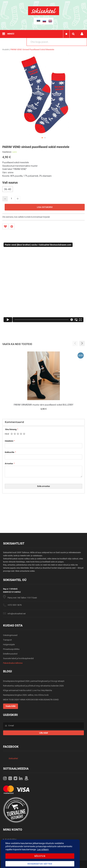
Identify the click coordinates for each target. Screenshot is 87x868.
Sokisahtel (13, 758)
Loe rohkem (43, 849)
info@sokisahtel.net (17, 614)
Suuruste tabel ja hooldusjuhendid (18, 658)
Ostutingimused (10, 635)
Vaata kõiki (11, 706)
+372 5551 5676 (15, 605)
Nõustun (40, 856)
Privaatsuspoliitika (11, 649)
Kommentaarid (14, 422)
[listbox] (43, 189)
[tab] (43, 422)
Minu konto (82, 34)
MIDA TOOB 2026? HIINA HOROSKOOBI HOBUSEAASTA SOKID (31, 700)
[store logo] (44, 14)
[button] (42, 138)
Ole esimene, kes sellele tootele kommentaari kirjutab (26, 217)
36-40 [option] (8, 189)
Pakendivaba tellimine (13, 663)
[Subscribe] (43, 733)
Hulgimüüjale (9, 644)
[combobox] (57, 42)
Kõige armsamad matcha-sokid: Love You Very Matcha (28, 690)
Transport (7, 640)
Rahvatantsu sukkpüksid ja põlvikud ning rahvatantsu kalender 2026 (33, 686)
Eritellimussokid (10, 654)
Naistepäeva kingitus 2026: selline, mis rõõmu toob (26, 695)
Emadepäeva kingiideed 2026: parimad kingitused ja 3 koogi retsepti (34, 681)
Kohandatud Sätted (40, 864)
